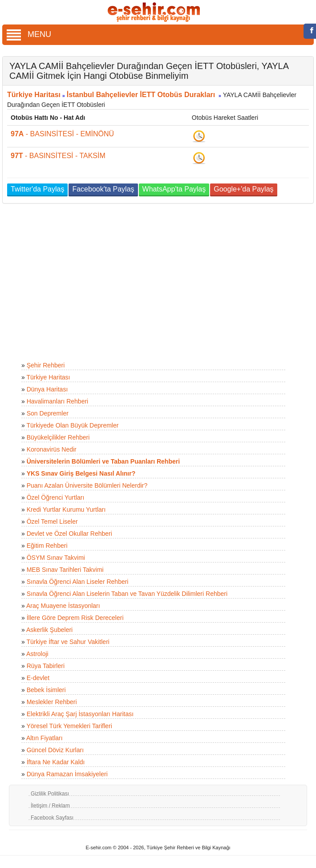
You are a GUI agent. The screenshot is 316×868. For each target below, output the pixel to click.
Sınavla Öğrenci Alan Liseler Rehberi (78, 582)
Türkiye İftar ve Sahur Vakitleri (68, 642)
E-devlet (38, 678)
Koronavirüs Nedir (52, 449)
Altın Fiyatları (45, 738)
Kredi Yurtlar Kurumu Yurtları (66, 509)
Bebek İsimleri (46, 690)
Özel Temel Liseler (52, 522)
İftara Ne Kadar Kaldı (56, 762)
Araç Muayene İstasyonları (63, 606)
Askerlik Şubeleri (49, 630)
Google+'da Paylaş (243, 189)
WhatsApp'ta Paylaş (174, 189)
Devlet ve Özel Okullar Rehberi (69, 534)
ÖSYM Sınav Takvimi (56, 558)
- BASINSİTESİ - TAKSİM (58, 156)
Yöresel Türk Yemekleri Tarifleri (69, 726)
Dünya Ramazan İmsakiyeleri (67, 774)
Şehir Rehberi (46, 365)
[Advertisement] (155, 284)
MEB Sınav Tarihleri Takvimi (65, 570)
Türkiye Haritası (34, 95)
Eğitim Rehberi (47, 546)
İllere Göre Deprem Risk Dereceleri (75, 618)
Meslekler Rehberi (52, 702)
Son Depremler (48, 413)
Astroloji (37, 654)
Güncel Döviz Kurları (55, 750)
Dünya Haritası (47, 389)
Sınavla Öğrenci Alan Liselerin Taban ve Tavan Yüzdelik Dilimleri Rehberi (127, 594)
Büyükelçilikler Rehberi (58, 437)
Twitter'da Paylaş (37, 189)
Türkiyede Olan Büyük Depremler (72, 425)
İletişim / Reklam (50, 806)
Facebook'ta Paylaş (103, 189)
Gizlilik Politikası (50, 794)
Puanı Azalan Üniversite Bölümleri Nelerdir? (87, 485)
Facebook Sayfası (52, 818)
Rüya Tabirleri (46, 666)
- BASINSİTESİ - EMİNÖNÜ (62, 134)
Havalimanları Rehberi (58, 401)
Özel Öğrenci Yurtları (56, 497)
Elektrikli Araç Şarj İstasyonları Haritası (80, 714)
